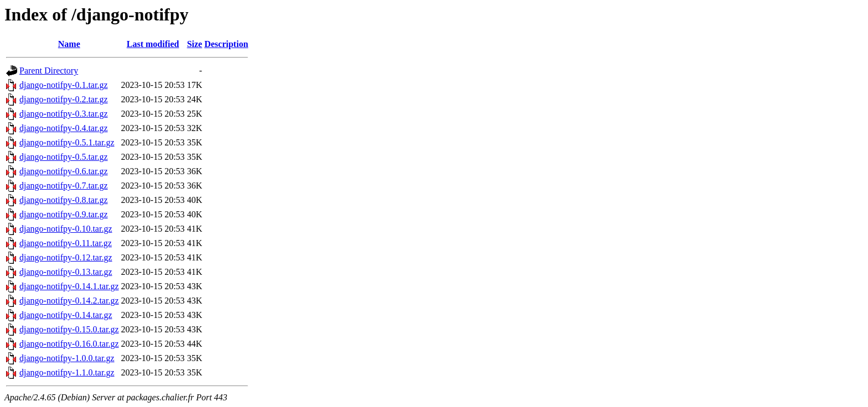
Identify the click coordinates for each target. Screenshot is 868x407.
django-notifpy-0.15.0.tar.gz (69, 329)
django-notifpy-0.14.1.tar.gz (69, 286)
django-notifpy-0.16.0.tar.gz (69, 344)
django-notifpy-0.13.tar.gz (66, 272)
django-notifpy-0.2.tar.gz (64, 99)
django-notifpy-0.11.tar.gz (66, 243)
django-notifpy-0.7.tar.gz (64, 186)
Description (226, 44)
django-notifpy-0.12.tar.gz (66, 257)
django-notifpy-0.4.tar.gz (64, 128)
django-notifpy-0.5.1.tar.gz (67, 142)
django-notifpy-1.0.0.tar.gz (67, 358)
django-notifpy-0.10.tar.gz (66, 229)
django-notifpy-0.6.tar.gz (64, 171)
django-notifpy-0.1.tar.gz (64, 85)
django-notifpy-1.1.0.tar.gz (67, 372)
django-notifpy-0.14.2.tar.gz (69, 301)
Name (69, 44)
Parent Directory (49, 71)
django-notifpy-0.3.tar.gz (64, 114)
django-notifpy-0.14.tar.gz (66, 315)
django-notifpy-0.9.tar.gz (64, 214)
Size (195, 44)
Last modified (153, 44)
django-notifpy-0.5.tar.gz (64, 157)
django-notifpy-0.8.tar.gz (64, 200)
